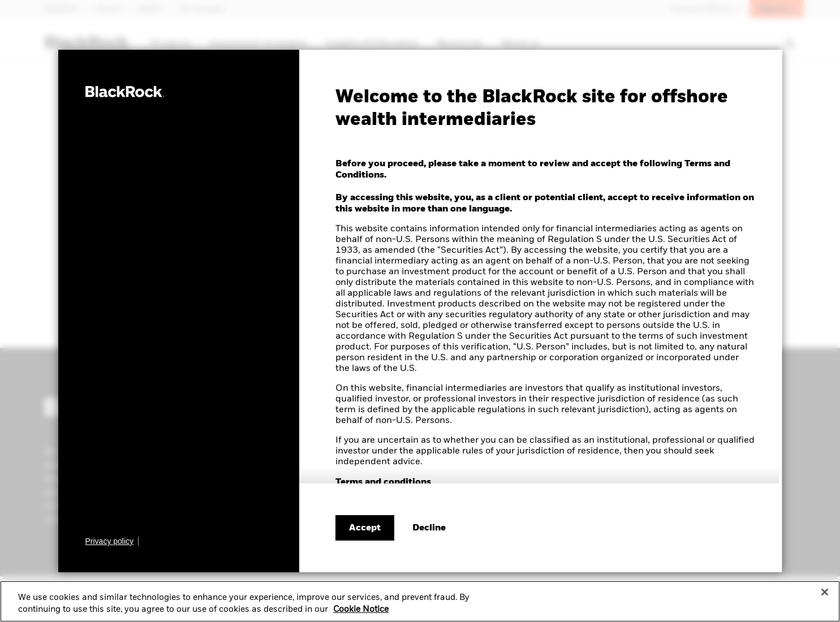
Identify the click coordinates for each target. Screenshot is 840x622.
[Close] (825, 596)
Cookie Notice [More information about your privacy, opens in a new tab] (361, 614)
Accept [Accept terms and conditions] (365, 528)
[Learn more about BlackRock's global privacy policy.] (112, 541)
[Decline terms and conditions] (429, 528)
